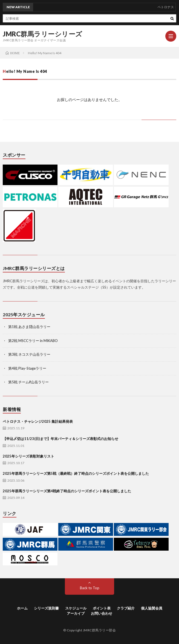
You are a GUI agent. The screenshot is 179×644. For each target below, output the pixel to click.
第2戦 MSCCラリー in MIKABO (33, 341)
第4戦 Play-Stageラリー (27, 368)
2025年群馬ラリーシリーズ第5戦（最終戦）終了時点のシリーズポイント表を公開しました (76, 473)
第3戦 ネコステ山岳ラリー (29, 354)
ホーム (22, 608)
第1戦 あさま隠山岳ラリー (29, 327)
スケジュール (76, 608)
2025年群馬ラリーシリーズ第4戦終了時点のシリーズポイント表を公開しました (67, 491)
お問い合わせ (102, 613)
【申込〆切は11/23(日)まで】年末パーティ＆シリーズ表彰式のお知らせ (60, 439)
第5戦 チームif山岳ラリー (28, 382)
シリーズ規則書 (46, 608)
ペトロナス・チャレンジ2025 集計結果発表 (38, 421)
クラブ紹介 (126, 608)
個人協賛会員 (152, 608)
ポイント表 (102, 608)
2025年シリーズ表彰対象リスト (28, 456)
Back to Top (90, 588)
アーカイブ (76, 613)
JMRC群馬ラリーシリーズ (43, 34)
